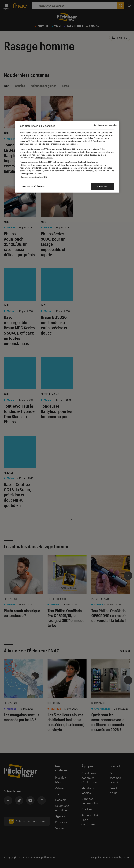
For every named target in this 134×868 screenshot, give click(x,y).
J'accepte (102, 186)
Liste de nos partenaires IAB (33, 177)
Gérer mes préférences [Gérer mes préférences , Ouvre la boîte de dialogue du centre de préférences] (34, 186)
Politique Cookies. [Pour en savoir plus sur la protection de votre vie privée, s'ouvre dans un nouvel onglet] (44, 158)
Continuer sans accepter (105, 125)
